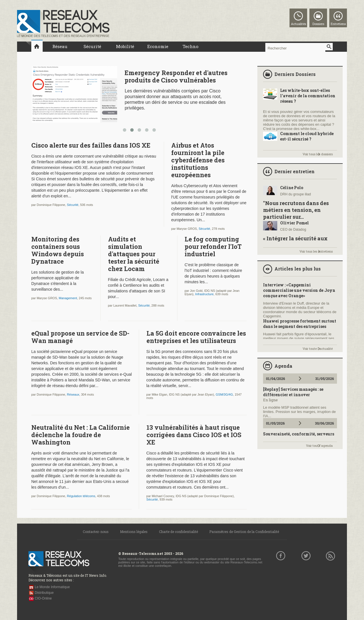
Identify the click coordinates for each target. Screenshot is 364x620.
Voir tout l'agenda (319, 446)
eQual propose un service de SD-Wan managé (80, 337)
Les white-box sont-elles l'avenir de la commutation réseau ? (308, 96)
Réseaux (73, 394)
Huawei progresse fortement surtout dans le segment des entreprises (300, 324)
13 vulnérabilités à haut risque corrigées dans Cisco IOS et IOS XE (194, 435)
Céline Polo (292, 188)
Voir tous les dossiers (318, 154)
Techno (191, 46)
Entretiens (338, 24)
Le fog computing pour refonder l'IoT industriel (213, 246)
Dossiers (318, 24)
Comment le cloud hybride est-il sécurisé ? (307, 136)
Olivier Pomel (294, 223)
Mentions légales (134, 532)
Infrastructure (204, 294)
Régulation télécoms (81, 496)
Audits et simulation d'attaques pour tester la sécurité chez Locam (134, 254)
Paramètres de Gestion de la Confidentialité (244, 532)
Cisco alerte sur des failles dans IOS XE (91, 145)
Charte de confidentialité (178, 532)
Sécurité (92, 46)
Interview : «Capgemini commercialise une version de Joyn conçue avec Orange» (299, 290)
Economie (158, 46)
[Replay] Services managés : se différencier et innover (293, 392)
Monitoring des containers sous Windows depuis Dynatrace (58, 250)
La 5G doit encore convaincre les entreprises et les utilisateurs (196, 337)
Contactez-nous (96, 532)
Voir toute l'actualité (318, 349)
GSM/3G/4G (225, 394)
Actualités (298, 24)
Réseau (60, 46)
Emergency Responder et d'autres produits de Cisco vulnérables (176, 76)
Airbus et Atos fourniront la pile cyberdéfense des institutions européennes (198, 160)
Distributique (44, 593)
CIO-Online (43, 598)
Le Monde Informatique (52, 587)
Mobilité (125, 46)
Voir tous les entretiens (316, 251)
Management (68, 298)
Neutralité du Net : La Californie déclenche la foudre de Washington (80, 435)
